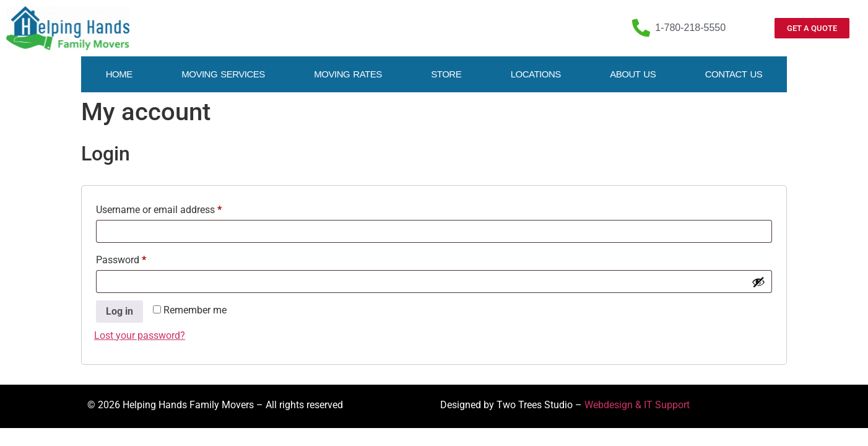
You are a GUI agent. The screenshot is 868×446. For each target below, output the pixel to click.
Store (446, 74)
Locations (536, 74)
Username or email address (178, 208)
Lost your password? (140, 335)
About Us (633, 74)
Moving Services (223, 74)
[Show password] (758, 282)
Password (140, 258)
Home (119, 74)
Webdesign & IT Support (637, 405)
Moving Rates (348, 74)
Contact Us (734, 74)
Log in (119, 311)
